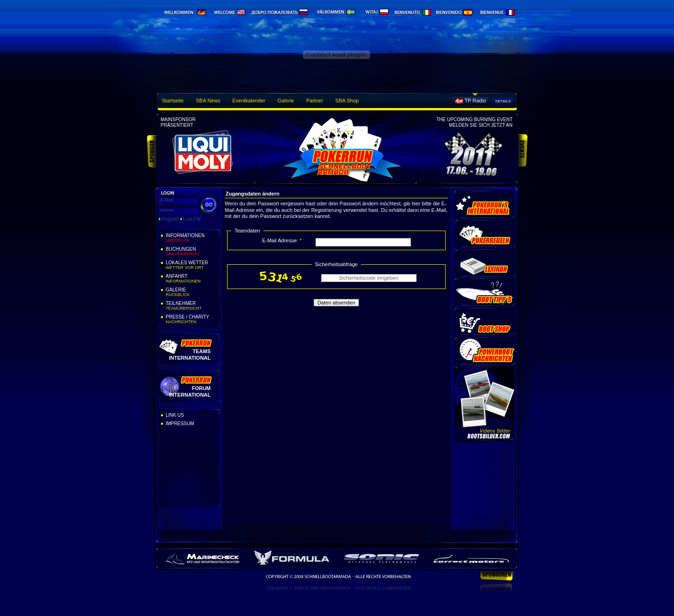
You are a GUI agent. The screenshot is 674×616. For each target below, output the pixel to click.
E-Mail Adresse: (282, 240)
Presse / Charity (192, 319)
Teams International (190, 354)
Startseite (173, 101)
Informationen (192, 238)
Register (170, 219)
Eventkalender (249, 101)
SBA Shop (347, 101)
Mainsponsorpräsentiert (178, 122)
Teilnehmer (192, 306)
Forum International (190, 391)
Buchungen (192, 252)
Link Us (175, 415)
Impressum (180, 424)
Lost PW (192, 219)
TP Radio (476, 101)
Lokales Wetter (192, 265)
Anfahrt (192, 279)
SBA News (208, 101)
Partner (315, 101)
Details (503, 101)
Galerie (286, 101)
